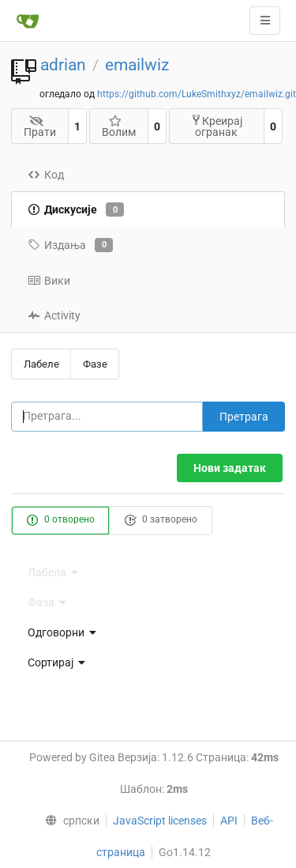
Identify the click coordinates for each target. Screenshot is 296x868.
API (229, 821)
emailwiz (137, 65)
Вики (49, 281)
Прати (40, 127)
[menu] (148, 632)
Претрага (244, 417)
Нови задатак (230, 468)
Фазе (95, 364)
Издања (70, 245)
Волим (119, 127)
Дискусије (76, 209)
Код (46, 175)
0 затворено (161, 520)
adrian (63, 65)
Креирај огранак (216, 126)
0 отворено (60, 520)
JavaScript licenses (160, 821)
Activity (54, 315)
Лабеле (41, 364)
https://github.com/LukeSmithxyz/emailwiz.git (197, 94)
